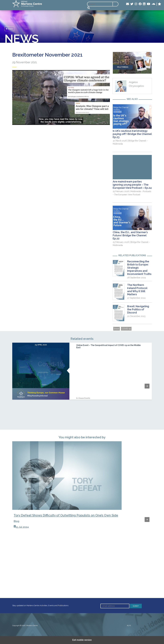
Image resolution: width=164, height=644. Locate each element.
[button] (147, 386)
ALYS (129, 626)
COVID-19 (126, 329)
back (9, 29)
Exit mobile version (82, 640)
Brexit (117, 329)
